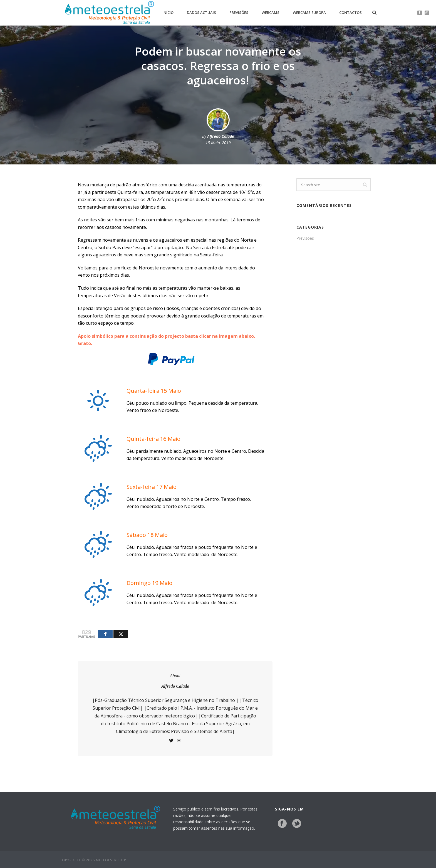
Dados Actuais (201, 12)
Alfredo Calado (221, 136)
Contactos (350, 12)
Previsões (239, 12)
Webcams (271, 12)
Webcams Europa (309, 12)
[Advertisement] (334, 337)
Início (168, 12)
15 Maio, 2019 (218, 143)
